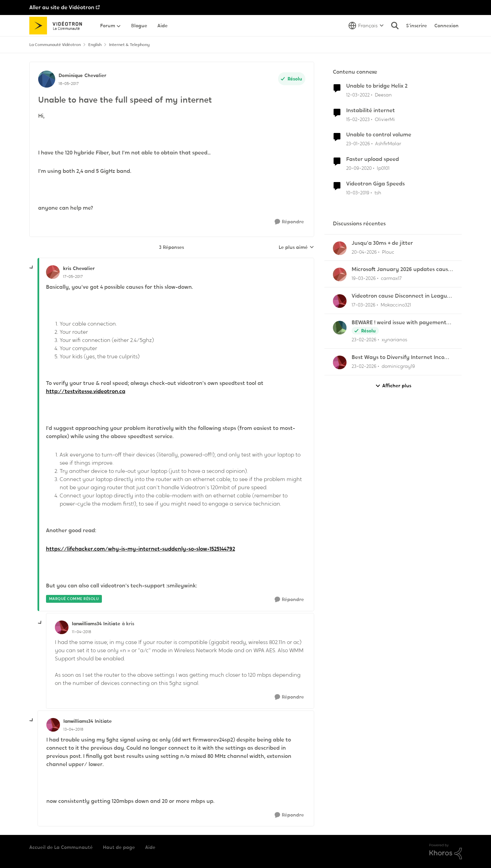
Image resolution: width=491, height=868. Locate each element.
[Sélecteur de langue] (366, 26)
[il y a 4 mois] (364, 278)
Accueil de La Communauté (61, 847)
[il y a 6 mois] (358, 144)
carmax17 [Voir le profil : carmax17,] (391, 278)
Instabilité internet (371, 110)
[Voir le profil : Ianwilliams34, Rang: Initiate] (62, 627)
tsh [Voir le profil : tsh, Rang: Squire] (378, 193)
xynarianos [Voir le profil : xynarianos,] (394, 340)
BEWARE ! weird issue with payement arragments (399, 323)
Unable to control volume (379, 135)
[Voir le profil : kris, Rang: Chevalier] (53, 272)
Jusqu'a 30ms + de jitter (382, 243)
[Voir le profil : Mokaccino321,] (340, 301)
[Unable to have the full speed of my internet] (73, 276)
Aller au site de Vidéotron (62, 7)
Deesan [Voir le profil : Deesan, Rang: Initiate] (383, 95)
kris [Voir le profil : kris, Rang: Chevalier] (67, 268)
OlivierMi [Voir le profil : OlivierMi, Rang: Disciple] (385, 119)
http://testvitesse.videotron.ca (86, 391)
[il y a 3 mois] (364, 252)
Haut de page (119, 847)
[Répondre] (289, 222)
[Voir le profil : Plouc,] (340, 248)
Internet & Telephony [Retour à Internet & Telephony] (129, 45)
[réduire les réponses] (32, 268)
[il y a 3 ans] (358, 119)
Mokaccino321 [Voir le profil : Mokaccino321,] (396, 305)
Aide (150, 847)
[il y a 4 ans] (358, 95)
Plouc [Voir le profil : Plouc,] (388, 252)
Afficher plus (393, 386)
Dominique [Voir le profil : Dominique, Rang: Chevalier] (71, 75)
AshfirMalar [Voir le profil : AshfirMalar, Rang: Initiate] (388, 144)
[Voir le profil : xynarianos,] (340, 328)
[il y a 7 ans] (358, 193)
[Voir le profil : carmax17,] (340, 274)
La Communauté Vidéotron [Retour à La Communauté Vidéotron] (55, 45)
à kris (128, 624)
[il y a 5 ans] (359, 168)
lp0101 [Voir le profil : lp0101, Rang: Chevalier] (383, 168)
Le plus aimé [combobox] (296, 248)
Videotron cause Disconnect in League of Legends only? (401, 296)
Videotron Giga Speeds (375, 184)
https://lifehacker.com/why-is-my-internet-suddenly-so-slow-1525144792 (141, 549)
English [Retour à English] (95, 45)
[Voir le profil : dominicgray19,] (340, 362)
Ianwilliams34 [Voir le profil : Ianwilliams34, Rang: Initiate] (87, 624)
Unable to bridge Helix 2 (377, 86)
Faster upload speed (373, 159)
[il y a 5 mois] (364, 340)
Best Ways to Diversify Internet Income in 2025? (402, 357)
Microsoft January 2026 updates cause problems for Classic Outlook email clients (401, 270)
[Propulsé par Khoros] (446, 852)
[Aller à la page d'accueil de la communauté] (58, 26)
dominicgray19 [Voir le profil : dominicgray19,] (398, 366)
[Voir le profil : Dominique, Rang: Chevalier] (47, 79)
